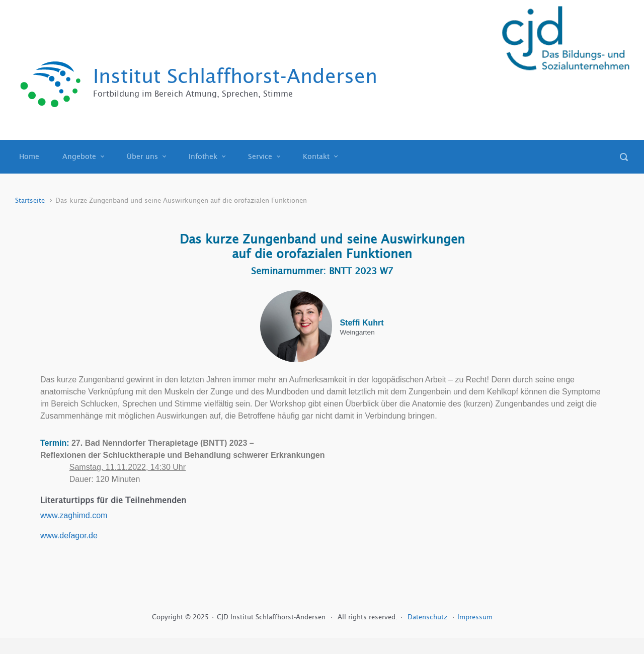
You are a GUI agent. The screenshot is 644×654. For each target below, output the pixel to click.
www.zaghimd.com (74, 515)
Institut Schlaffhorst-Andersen (235, 76)
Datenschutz (428, 617)
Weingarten (357, 333)
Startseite (30, 200)
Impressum (475, 617)
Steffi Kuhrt (361, 323)
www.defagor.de (69, 536)
